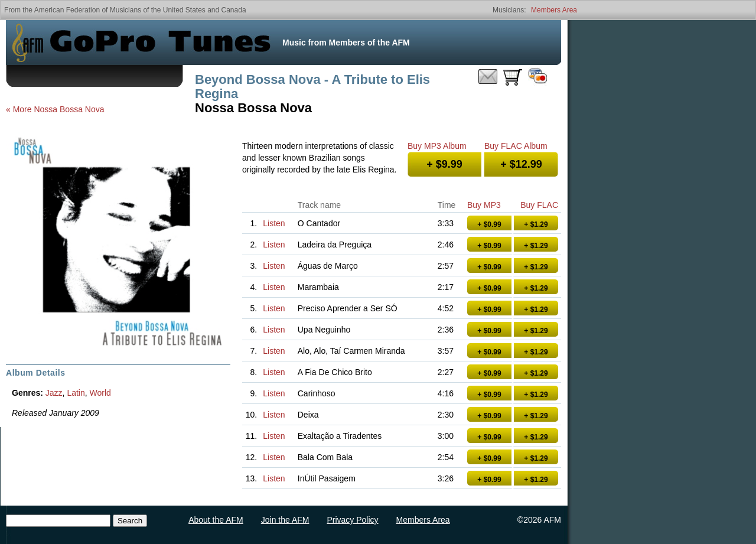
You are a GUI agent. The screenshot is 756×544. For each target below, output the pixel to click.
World (100, 393)
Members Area (554, 10)
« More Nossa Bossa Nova (55, 109)
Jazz (54, 393)
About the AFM (216, 520)
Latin (76, 393)
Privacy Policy (352, 520)
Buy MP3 (484, 205)
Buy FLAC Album (516, 146)
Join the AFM (285, 520)
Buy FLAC (539, 205)
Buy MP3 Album (437, 146)
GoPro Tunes (160, 43)
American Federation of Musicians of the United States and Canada (140, 10)
